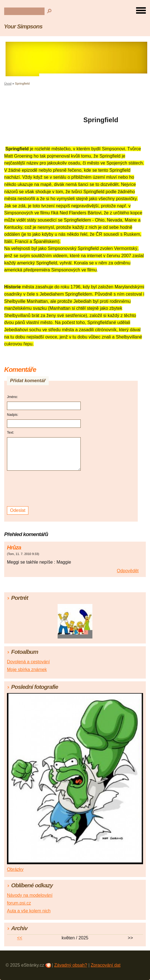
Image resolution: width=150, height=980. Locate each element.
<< (20, 938)
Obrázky (15, 869)
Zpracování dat (106, 965)
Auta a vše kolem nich (29, 911)
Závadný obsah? (71, 965)
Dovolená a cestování (28, 662)
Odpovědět (128, 571)
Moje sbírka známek (27, 670)
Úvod (8, 83)
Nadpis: (13, 415)
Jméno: (12, 397)
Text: (10, 433)
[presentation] (45, 489)
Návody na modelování (30, 895)
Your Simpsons (23, 26)
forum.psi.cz (19, 903)
